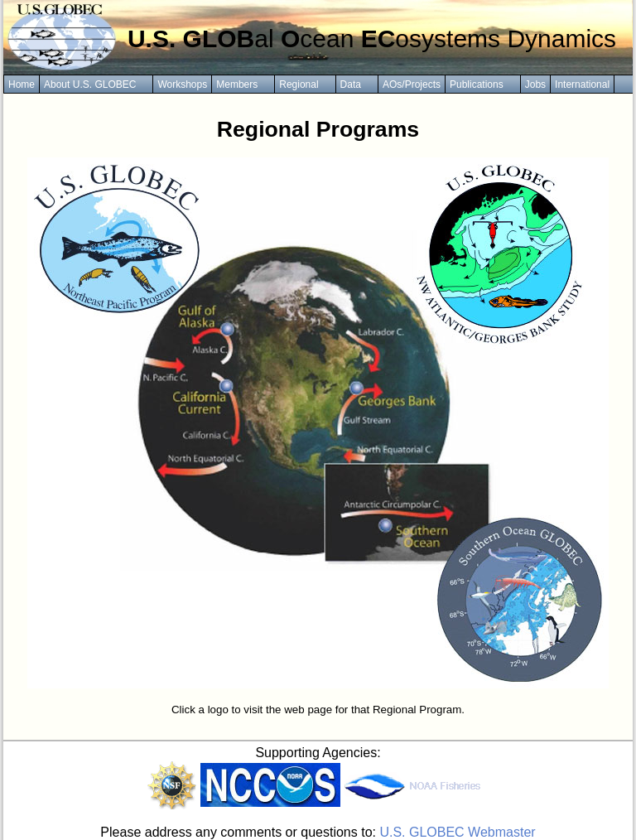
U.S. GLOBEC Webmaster (457, 832)
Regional (299, 84)
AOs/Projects (412, 84)
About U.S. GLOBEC (90, 84)
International (582, 84)
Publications (477, 84)
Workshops (182, 84)
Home (22, 84)
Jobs (535, 84)
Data (351, 84)
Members (237, 84)
